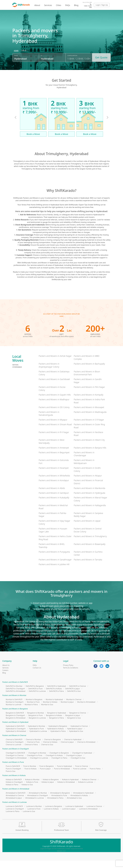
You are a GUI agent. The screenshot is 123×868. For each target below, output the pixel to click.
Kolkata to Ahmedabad (66, 790)
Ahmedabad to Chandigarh (38, 803)
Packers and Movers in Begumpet (54, 460)
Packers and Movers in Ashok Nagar (55, 364)
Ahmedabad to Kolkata (79, 803)
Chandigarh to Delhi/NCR (15, 760)
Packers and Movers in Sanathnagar (55, 567)
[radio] (16, 60)
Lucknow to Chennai (94, 814)
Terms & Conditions (71, 675)
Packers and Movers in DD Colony (54, 415)
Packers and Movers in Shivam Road (55, 432)
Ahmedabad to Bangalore (60, 800)
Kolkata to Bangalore (51, 787)
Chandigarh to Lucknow (39, 765)
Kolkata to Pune (32, 790)
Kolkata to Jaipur (48, 790)
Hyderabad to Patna (58, 739)
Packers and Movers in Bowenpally (90, 552)
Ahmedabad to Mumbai (38, 800)
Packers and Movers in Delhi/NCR (15, 690)
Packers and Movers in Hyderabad (15, 730)
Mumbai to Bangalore (34, 707)
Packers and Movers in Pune (13, 770)
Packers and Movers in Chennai (14, 743)
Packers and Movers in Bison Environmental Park (87, 381)
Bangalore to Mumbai (36, 720)
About (37, 5)
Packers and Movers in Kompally (89, 402)
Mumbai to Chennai (74, 707)
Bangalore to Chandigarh (15, 723)
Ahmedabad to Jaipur (14, 806)
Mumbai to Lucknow (14, 712)
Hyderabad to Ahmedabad (16, 739)
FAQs (68, 5)
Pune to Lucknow (80, 776)
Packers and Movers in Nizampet (54, 476)
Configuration (72, 65)
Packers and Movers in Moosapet (89, 415)
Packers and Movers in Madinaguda (90, 419)
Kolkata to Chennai (89, 787)
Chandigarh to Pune (35, 763)
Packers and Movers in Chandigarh (16, 756)
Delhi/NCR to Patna (56, 699)
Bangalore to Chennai (78, 720)
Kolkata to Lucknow (86, 790)
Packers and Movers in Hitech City (89, 447)
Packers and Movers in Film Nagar (89, 395)
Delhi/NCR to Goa (74, 699)
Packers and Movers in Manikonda (89, 496)
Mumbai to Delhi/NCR (14, 707)
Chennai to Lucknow (14, 752)
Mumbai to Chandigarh (15, 710)
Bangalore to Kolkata (54, 723)
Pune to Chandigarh (13, 776)
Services (48, 5)
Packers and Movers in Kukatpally (54, 505)
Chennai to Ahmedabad (86, 750)
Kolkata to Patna (12, 792)
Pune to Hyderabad (64, 774)
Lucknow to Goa (29, 819)
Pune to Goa (11, 779)
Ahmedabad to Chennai (15, 803)
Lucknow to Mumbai (34, 814)
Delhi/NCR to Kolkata (54, 696)
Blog (76, 5)
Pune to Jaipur (45, 776)
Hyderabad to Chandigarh (16, 736)
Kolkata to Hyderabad (70, 787)
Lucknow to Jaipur (69, 816)
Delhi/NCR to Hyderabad (57, 694)
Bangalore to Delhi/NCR (15, 720)
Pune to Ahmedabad (62, 776)
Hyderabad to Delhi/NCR (15, 734)
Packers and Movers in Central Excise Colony (88, 538)
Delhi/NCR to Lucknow (37, 699)
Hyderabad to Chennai (79, 734)
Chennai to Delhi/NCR (14, 747)
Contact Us (37, 675)
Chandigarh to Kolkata (54, 763)
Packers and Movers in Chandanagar (84, 461)
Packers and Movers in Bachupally (89, 371)
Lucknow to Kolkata (51, 816)
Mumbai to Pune (33, 710)
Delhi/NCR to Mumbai (14, 694)
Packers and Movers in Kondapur (54, 488)
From (16, 65)
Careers (5, 678)
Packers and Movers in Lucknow (15, 810)
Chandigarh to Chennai (15, 763)
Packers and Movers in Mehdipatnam (84, 469)
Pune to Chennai (82, 774)
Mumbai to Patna (31, 712)
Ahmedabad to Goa (74, 806)
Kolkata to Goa (27, 792)
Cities (59, 5)
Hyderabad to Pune (36, 736)
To (41, 65)
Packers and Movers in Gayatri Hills (55, 402)
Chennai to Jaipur (67, 750)
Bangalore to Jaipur (73, 723)
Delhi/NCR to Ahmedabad (16, 699)
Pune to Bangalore (47, 774)
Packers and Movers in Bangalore (15, 716)
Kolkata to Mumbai (32, 787)
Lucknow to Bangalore (54, 814)
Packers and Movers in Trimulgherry (90, 544)
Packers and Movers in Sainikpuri (54, 500)
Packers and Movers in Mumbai (14, 703)
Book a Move (33, 142)
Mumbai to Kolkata (50, 710)
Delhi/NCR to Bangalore (35, 694)
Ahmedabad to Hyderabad (83, 800)
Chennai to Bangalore (52, 747)
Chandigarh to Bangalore (59, 760)
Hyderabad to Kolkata (55, 736)
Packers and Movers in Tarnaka (88, 567)
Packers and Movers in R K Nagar (54, 440)
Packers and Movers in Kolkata (14, 783)
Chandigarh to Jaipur (74, 763)
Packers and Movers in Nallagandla (90, 513)
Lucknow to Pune (34, 816)
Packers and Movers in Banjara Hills (90, 455)
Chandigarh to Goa (78, 765)
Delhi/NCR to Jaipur (73, 696)
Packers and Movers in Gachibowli (54, 387)
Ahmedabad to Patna (55, 806)
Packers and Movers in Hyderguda (89, 500)
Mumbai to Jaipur (67, 710)
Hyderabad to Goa (76, 739)
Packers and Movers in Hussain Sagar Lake (53, 538)
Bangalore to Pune (36, 723)
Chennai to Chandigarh (15, 750)
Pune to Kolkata (31, 776)
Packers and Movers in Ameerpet (54, 455)
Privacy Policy (68, 673)
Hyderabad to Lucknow (38, 739)
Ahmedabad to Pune (59, 803)
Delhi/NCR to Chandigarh (15, 696)
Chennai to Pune (33, 750)
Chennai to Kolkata (50, 750)
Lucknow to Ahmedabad (88, 816)
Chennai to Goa (47, 752)
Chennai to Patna (31, 752)
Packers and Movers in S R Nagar (89, 427)
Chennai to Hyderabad (73, 747)
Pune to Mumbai (30, 774)
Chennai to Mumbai (33, 747)
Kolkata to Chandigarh (14, 790)
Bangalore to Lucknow (37, 725)
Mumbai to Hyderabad (54, 707)
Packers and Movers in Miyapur (53, 427)
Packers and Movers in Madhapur (54, 407)
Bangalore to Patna (57, 725)
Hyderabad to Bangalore (58, 734)
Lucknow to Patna (13, 819)
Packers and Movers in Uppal (87, 528)
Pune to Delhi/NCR (13, 774)
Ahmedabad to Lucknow (35, 806)
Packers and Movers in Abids (52, 496)
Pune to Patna (95, 776)
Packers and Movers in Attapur (88, 483)
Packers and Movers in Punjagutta (54, 559)
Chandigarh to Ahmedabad (16, 765)
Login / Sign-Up (102, 5)
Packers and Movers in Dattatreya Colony (54, 381)
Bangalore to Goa (74, 725)
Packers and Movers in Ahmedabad (16, 796)
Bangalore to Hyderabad (57, 720)
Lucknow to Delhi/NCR (14, 814)
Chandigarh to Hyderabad (82, 760)
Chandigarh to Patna (59, 765)
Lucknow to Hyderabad (74, 814)
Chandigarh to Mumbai (37, 760)
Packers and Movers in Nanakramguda (49, 421)
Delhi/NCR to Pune (35, 696)
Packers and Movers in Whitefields (54, 483)
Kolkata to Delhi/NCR (14, 787)
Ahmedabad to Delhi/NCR (16, 800)
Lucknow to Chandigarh (15, 816)
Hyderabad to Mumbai (36, 734)
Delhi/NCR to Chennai (78, 694)
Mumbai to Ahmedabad (86, 710)
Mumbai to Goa (47, 712)
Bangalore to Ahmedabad (16, 725)
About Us (6, 673)
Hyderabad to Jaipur (75, 736)
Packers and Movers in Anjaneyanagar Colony (49, 373)
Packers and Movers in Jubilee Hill (54, 572)
